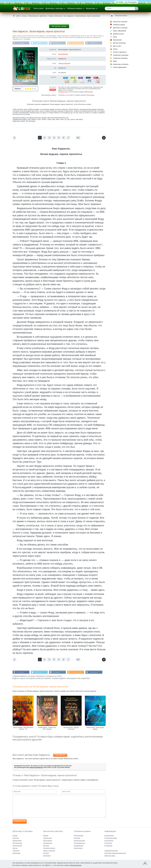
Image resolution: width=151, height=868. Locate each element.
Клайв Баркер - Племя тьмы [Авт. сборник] (47, 729)
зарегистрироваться (36, 768)
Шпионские (16, 853)
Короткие (77, 838)
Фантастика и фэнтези (120, 22)
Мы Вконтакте (96, 43)
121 (78, 138)
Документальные (118, 34)
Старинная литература (120, 58)
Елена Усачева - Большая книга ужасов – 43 (23, 729)
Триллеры (16, 850)
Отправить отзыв (20, 822)
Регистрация (132, 2)
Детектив (16, 838)
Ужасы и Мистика (64, 64)
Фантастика (90, 8)
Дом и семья (117, 46)
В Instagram (58, 43)
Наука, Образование (120, 31)
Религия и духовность (120, 52)
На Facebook (21, 43)
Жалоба (53, 90)
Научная (46, 845)
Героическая (48, 838)
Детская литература (119, 43)
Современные (79, 845)
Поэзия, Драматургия (120, 67)
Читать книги (38, 8)
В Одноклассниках (78, 43)
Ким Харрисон (63, 54)
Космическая (48, 843)
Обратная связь (110, 855)
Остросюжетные (79, 843)
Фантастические (79, 840)
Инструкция (91, 95)
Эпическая (47, 855)
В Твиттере (39, 43)
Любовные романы (75, 8)
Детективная (48, 840)
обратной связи (76, 865)
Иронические (17, 840)
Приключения (117, 40)
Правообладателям (111, 850)
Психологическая (49, 848)
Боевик (15, 835)
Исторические (17, 843)
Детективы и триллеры (54, 8)
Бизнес (115, 49)
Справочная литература (121, 55)
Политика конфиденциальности (115, 853)
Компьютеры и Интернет (121, 64)
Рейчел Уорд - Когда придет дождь (95, 729)
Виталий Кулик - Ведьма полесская (71, 729)
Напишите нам (63, 92)
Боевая (46, 835)
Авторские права (59, 26)
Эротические (78, 848)
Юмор (115, 61)
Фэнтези (46, 853)
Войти (121, 2)
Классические (17, 845)
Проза (115, 37)
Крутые (15, 848)
